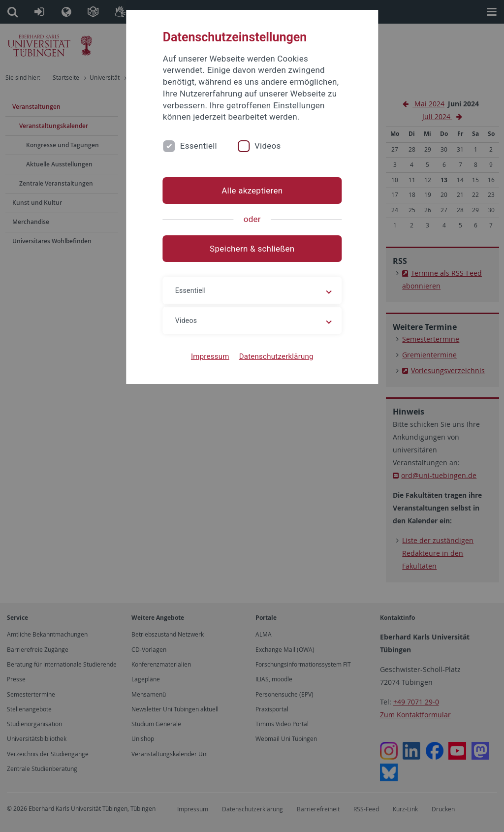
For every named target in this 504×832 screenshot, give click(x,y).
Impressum (210, 356)
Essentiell (199, 146)
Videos (268, 146)
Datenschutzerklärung (276, 356)
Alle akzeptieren (252, 191)
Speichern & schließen (252, 249)
